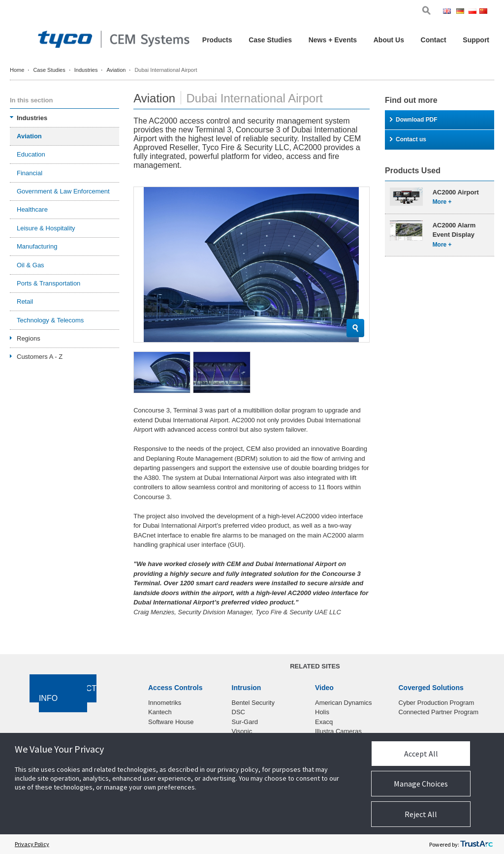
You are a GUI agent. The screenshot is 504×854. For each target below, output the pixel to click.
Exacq (324, 722)
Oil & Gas (31, 265)
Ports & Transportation (48, 283)
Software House (171, 722)
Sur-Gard (245, 722)
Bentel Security (253, 703)
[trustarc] (476, 844)
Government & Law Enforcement (63, 191)
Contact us (408, 139)
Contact (434, 40)
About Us (389, 40)
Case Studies (270, 40)
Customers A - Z (40, 357)
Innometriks (165, 703)
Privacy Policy (32, 844)
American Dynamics (344, 703)
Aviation (116, 70)
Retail (25, 301)
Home (17, 70)
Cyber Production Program (437, 703)
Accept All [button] (421, 754)
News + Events (333, 40)
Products (217, 40)
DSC (238, 712)
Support (476, 40)
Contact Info (68, 694)
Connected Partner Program (439, 712)
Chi (484, 12)
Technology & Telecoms (50, 320)
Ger (462, 12)
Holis (322, 712)
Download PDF (414, 120)
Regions (29, 338)
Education (31, 154)
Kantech (160, 712)
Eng (449, 12)
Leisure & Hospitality (46, 228)
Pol (473, 12)
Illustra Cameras (338, 731)
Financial (30, 173)
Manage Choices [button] (421, 784)
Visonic (242, 731)
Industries (86, 70)
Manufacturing (37, 246)
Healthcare (32, 209)
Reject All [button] (421, 814)
